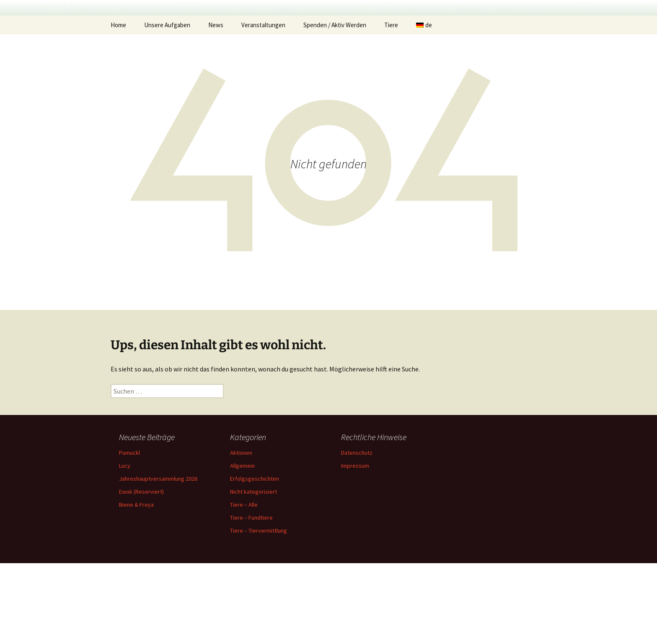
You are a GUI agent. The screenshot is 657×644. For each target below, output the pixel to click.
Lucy (125, 546)
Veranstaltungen (263, 106)
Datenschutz (357, 533)
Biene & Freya (136, 585)
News (216, 106)
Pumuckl (129, 533)
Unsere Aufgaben (167, 106)
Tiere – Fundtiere (251, 598)
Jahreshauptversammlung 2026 (158, 559)
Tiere (391, 106)
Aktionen (241, 533)
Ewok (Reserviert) (141, 572)
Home (118, 106)
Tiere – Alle (244, 585)
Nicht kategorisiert (253, 572)
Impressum (355, 546)
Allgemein (242, 546)
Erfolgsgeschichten (255, 559)
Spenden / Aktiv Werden (335, 106)
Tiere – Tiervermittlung (259, 611)
